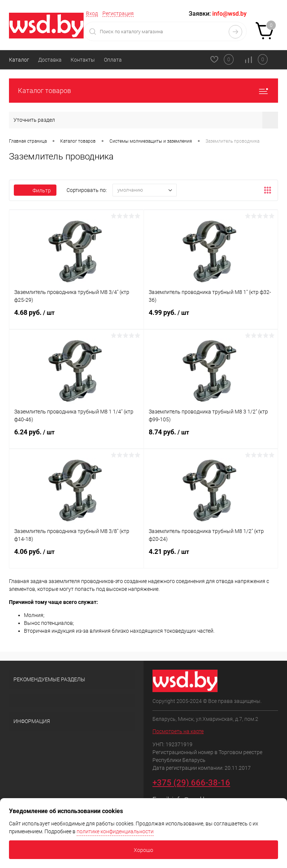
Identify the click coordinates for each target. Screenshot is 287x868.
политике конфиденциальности (115, 831)
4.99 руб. (211, 317)
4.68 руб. (76, 317)
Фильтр (35, 190)
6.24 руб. (76, 437)
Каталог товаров (143, 91)
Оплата (113, 60)
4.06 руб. (76, 556)
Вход (92, 13)
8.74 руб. (211, 437)
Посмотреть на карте (178, 731)
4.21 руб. (211, 556)
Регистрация (118, 13)
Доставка (50, 60)
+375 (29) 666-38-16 (191, 783)
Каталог (19, 60)
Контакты (83, 60)
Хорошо (143, 850)
